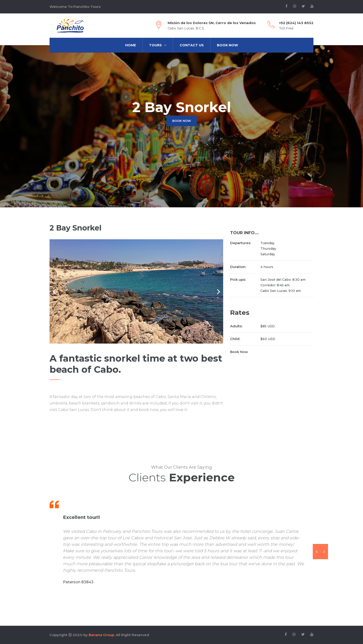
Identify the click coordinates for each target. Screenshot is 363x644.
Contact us (192, 45)
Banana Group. (102, 635)
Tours (158, 45)
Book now (182, 121)
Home (131, 45)
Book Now (227, 45)
